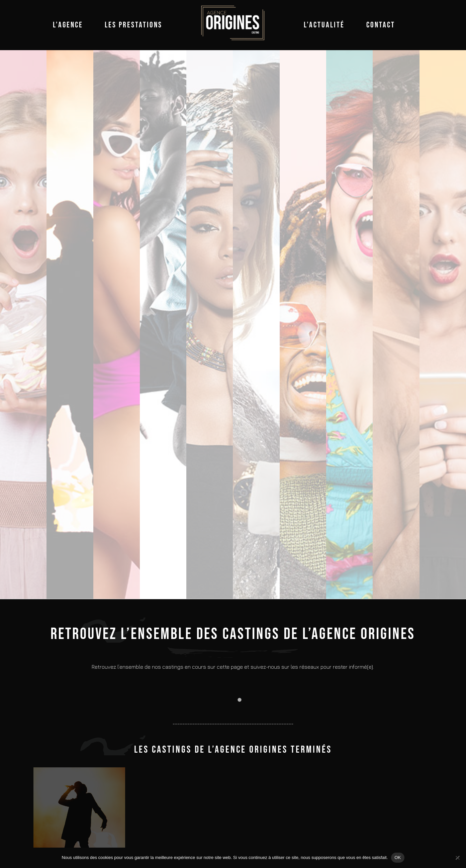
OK (398, 857)
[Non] (458, 858)
